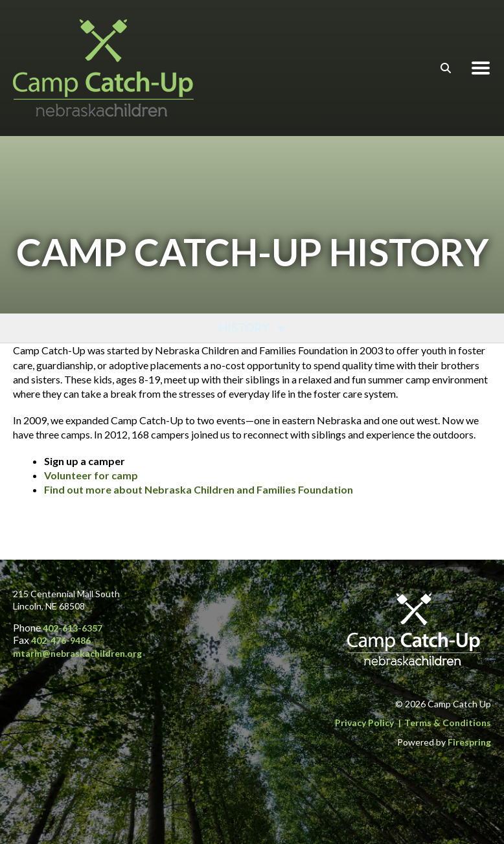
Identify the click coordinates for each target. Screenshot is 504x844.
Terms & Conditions (448, 723)
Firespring (469, 742)
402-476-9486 (61, 640)
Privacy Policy (364, 723)
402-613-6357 (73, 628)
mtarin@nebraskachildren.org (77, 653)
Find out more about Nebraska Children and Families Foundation (199, 489)
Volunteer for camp (91, 475)
